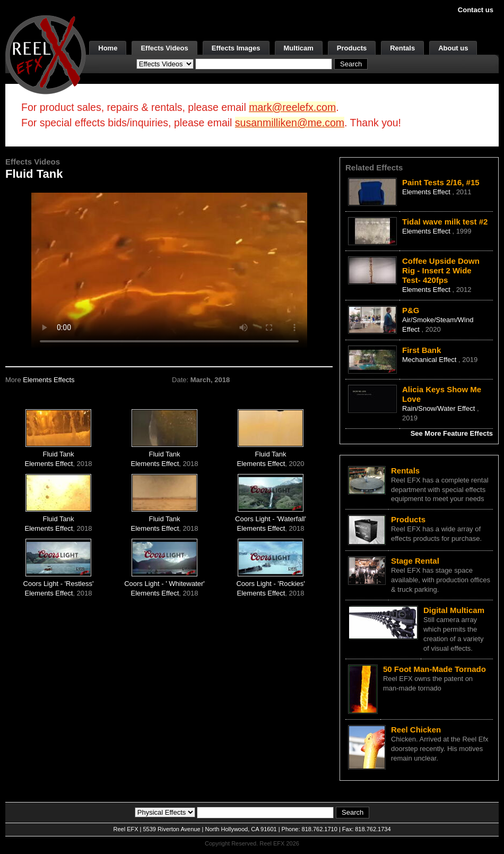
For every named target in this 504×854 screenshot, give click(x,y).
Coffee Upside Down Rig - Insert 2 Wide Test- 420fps (441, 270)
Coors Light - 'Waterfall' (271, 519)
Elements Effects (49, 380)
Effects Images (236, 48)
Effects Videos (164, 48)
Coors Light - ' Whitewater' (164, 584)
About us (453, 48)
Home (108, 48)
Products (352, 48)
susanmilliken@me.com (290, 123)
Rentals (402, 48)
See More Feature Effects (452, 433)
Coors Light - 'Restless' (59, 584)
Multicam (299, 48)
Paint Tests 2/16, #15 (441, 182)
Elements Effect (49, 464)
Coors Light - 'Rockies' (270, 584)
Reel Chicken (416, 730)
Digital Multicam (454, 610)
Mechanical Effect (430, 360)
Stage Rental (415, 561)
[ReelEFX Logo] (46, 54)
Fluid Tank (59, 454)
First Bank (422, 350)
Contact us (476, 10)
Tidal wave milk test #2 (445, 222)
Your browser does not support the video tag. (169, 270)
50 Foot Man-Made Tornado (435, 669)
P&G (411, 310)
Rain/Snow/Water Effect (440, 408)
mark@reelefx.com (292, 107)
